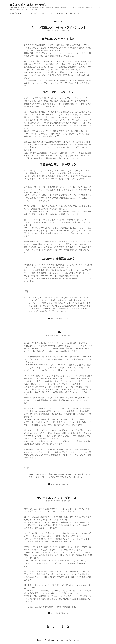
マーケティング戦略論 (31, 13)
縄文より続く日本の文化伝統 (28, 5)
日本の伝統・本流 (62, 13)
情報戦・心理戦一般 (16, 13)
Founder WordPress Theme (49, 640)
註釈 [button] (27, 291)
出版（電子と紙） (75, 13)
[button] (58, 136)
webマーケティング (48, 13)
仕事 (58, 332)
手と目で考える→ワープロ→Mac (58, 498)
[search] (105, 5)
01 (26, 298)
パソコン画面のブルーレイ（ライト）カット (58, 27)
